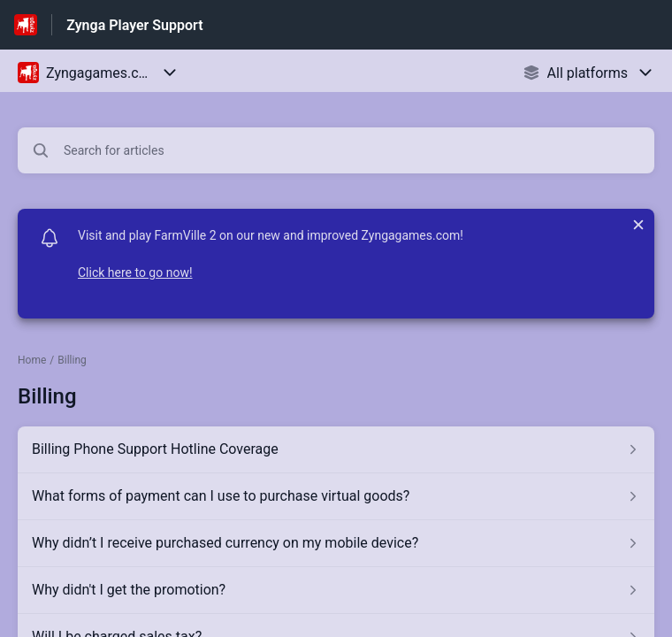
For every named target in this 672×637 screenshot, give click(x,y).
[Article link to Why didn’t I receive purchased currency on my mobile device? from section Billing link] (336, 543)
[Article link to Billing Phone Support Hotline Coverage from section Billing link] (336, 449)
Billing (72, 360)
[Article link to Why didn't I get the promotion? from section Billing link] (336, 590)
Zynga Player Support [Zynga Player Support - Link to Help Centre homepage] (134, 25)
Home (32, 360)
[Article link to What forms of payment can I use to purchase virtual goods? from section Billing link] (336, 496)
